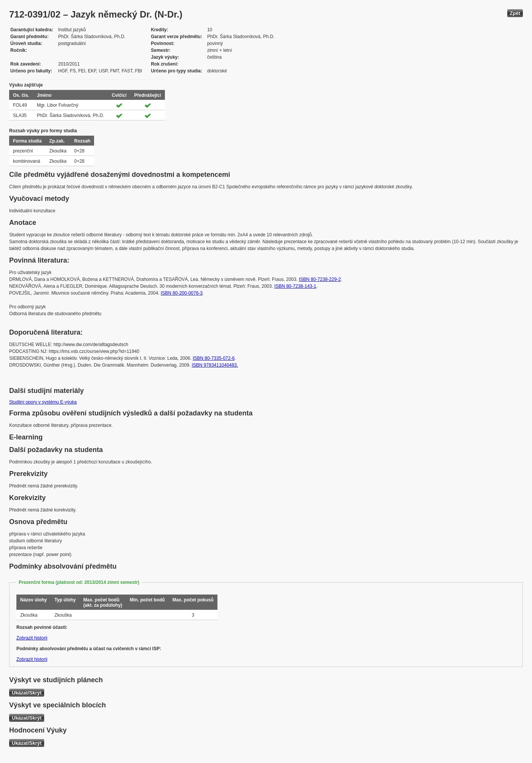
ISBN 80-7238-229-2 (320, 279)
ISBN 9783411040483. (215, 365)
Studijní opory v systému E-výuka (43, 402)
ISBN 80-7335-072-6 (214, 358)
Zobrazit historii (32, 638)
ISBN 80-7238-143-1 (295, 286)
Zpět (515, 13)
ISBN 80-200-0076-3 (182, 293)
